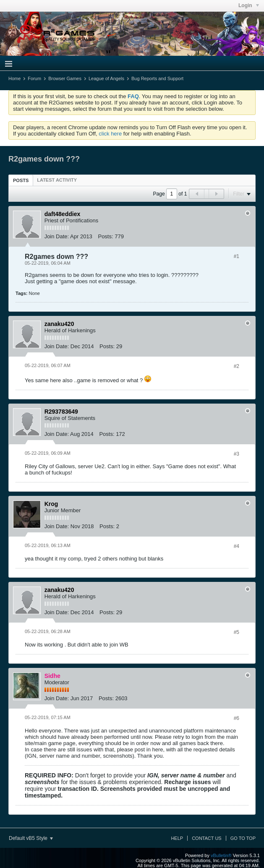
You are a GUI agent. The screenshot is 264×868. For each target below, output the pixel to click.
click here (110, 134)
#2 (237, 366)
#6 (237, 718)
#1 (237, 256)
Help (177, 838)
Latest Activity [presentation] (57, 180)
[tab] (21, 180)
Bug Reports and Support (157, 78)
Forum (34, 78)
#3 (237, 454)
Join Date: (57, 236)
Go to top (243, 838)
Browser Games (65, 78)
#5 (237, 632)
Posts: (105, 236)
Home (14, 78)
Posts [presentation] (21, 180)
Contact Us (207, 838)
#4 (237, 546)
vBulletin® (221, 855)
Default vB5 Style (31, 838)
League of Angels (106, 78)
